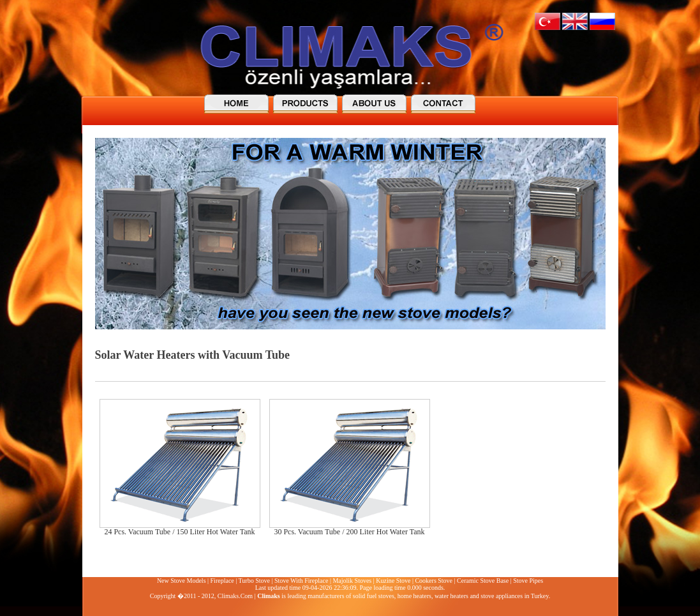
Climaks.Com (235, 596)
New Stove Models (182, 581)
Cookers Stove (434, 581)
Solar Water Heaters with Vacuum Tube (193, 355)
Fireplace (222, 581)
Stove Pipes (528, 581)
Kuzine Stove (393, 581)
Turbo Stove (254, 581)
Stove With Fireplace (301, 581)
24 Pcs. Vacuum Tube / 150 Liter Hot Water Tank (179, 532)
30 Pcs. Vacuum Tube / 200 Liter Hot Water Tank (349, 532)
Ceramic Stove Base (483, 581)
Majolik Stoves (352, 581)
